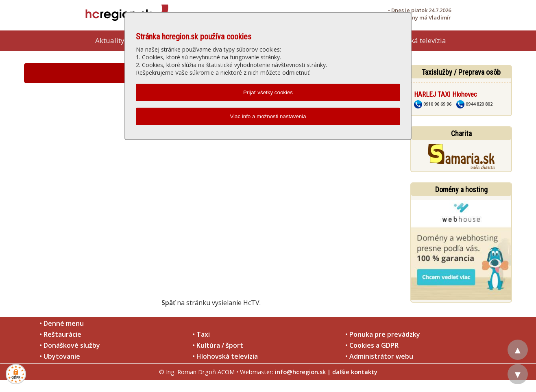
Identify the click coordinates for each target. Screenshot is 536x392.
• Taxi (201, 334)
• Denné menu (62, 323)
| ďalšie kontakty (352, 372)
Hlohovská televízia (415, 40)
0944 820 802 (474, 104)
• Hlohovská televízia (225, 356)
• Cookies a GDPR (372, 345)
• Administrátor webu (379, 356)
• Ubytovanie (60, 356)
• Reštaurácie (60, 334)
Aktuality (110, 40)
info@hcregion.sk (300, 372)
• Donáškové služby (70, 345)
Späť (168, 303)
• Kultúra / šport (218, 345)
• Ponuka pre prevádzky (383, 334)
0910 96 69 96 (433, 104)
